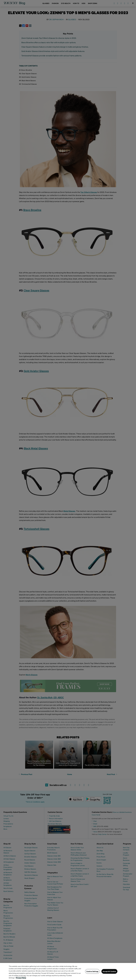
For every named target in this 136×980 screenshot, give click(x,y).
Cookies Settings (92, 971)
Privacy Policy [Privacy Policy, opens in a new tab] (21, 978)
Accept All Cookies (109, 971)
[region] (68, 971)
